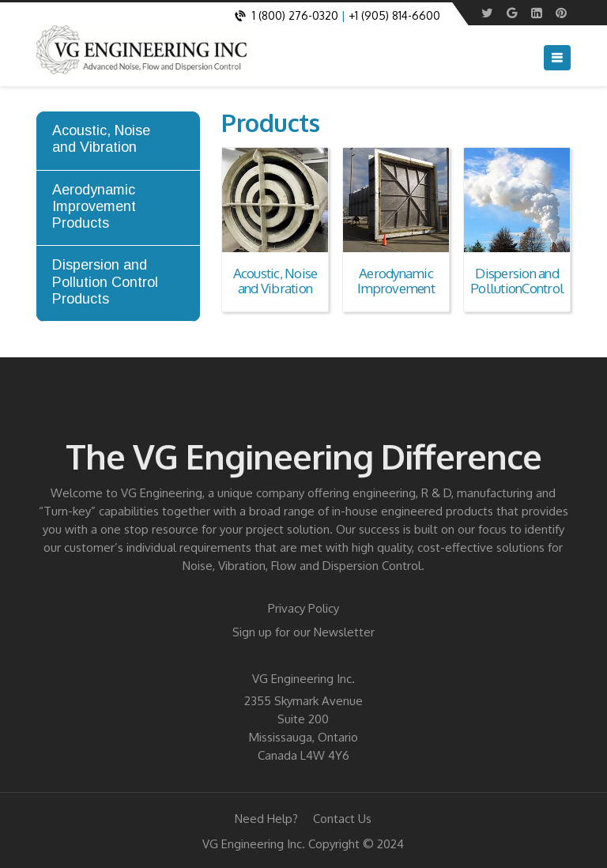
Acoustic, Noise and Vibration (275, 281)
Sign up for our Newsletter (303, 632)
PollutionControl (517, 288)
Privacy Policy (303, 608)
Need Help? (266, 819)
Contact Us (342, 819)
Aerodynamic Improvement (396, 281)
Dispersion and (517, 273)
